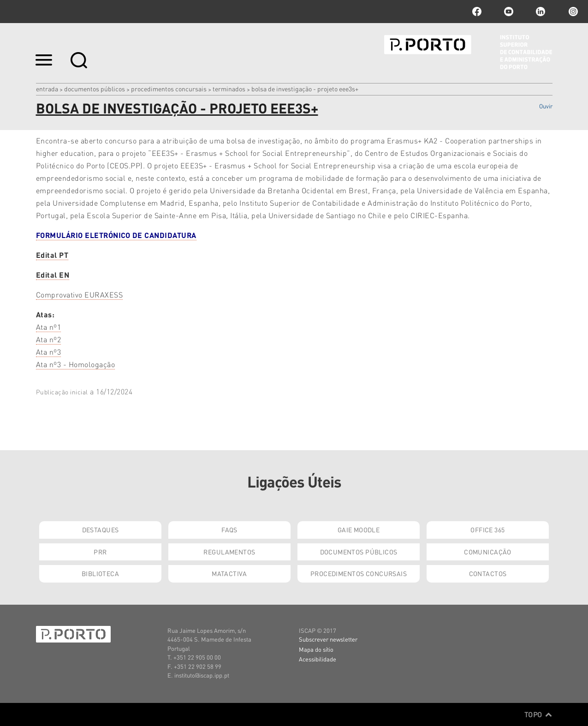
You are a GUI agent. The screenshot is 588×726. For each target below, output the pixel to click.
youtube (509, 12)
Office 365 (487, 530)
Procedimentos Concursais (169, 89)
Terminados (229, 89)
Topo (538, 714)
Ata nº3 (49, 352)
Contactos (488, 573)
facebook (477, 12)
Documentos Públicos (95, 89)
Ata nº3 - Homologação (76, 364)
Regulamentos (229, 552)
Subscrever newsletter (328, 639)
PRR (100, 552)
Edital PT (52, 255)
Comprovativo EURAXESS (80, 295)
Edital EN (53, 275)
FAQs (229, 530)
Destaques (101, 530)
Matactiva (229, 573)
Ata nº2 (49, 339)
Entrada (47, 89)
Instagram (572, 12)
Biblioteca (100, 573)
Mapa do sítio (316, 649)
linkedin (540, 12)
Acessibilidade (318, 659)
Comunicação (488, 552)
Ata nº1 (49, 327)
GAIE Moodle (359, 530)
